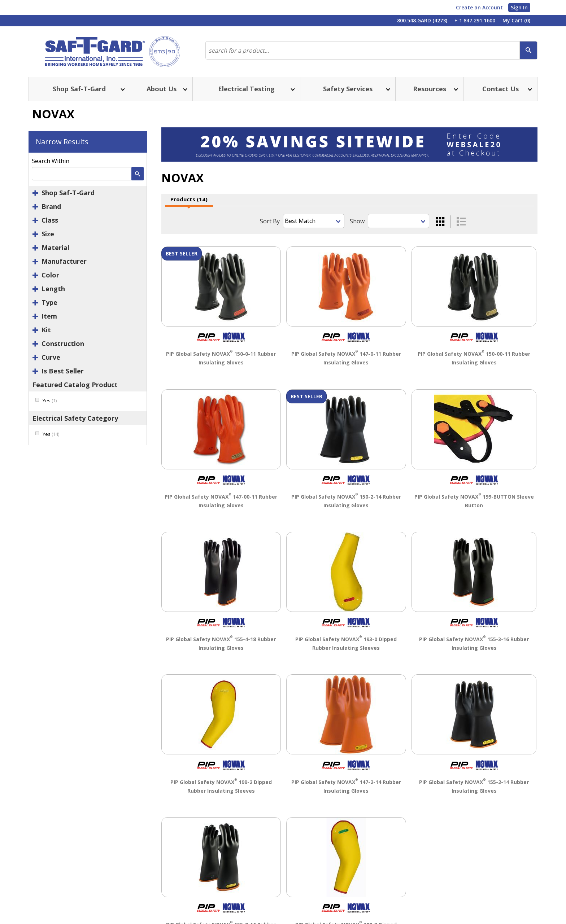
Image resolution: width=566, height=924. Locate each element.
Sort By (270, 221)
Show (357, 221)
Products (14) (189, 199)
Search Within (51, 161)
